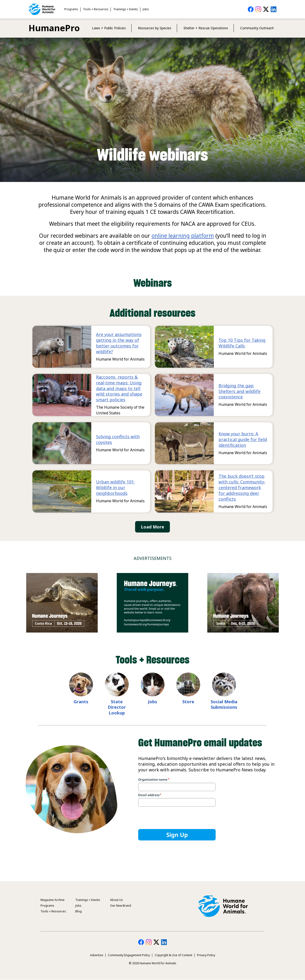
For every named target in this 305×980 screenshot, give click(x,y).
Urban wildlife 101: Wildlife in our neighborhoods (115, 487)
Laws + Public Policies (109, 28)
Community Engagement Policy (129, 955)
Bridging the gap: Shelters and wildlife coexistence (239, 391)
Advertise (97, 955)
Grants (81, 702)
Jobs (146, 9)
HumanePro (54, 28)
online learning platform (183, 236)
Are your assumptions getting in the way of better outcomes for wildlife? (119, 343)
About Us (117, 900)
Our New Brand (121, 906)
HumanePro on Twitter (266, 9)
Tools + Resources (96, 9)
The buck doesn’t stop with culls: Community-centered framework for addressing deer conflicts (242, 487)
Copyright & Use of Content (173, 955)
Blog (79, 911)
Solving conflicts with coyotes (118, 439)
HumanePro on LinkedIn (274, 9)
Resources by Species (155, 28)
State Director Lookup (117, 707)
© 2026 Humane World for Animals (153, 963)
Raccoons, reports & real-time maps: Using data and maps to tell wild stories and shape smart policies (119, 388)
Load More (152, 527)
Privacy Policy (206, 955)
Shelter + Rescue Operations (206, 28)
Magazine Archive (53, 900)
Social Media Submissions (224, 704)
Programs (71, 9)
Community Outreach (257, 28)
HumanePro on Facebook (251, 9)
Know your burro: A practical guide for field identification (243, 439)
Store (188, 702)
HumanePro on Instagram (258, 9)
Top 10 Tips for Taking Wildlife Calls (242, 343)
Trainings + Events (126, 9)
